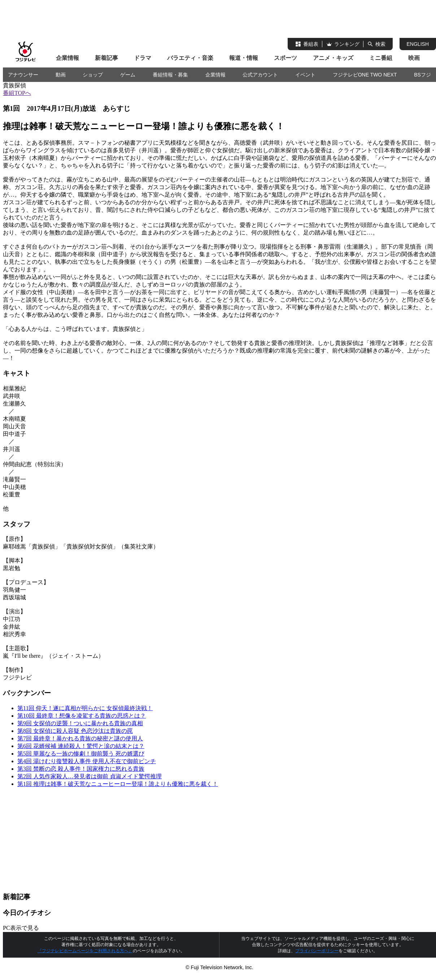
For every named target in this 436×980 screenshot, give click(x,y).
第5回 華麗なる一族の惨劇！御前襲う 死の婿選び (81, 754)
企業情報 (67, 58)
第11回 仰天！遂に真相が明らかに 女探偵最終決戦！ (85, 708)
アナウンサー (23, 75)
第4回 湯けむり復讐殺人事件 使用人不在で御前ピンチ (87, 761)
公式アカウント (260, 75)
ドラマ (143, 58)
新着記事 (106, 58)
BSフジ (422, 75)
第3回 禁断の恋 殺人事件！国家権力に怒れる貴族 (81, 769)
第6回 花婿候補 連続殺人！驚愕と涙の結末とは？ (81, 746)
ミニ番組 (381, 58)
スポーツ (285, 58)
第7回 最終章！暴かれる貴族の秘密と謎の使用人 (80, 738)
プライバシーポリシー (317, 951)
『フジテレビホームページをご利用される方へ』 (85, 951)
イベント (305, 75)
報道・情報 (244, 58)
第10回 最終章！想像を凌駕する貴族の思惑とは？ (82, 716)
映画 (414, 58)
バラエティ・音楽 (190, 58)
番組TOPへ (17, 93)
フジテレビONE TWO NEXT (365, 75)
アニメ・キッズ (333, 58)
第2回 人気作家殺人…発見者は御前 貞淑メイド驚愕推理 (90, 776)
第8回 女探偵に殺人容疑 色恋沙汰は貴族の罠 (75, 731)
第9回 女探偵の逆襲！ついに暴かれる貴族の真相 (80, 723)
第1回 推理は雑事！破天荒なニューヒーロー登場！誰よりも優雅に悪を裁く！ (118, 784)
